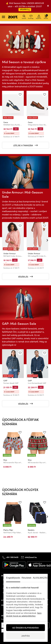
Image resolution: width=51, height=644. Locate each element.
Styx (5, 460)
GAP (5, 381)
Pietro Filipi (8, 530)
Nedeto (31, 530)
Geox (6, 122)
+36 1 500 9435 (12, 557)
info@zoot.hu (31, 557)
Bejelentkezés (39, 17)
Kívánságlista (31, 17)
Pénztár (46, 17)
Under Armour (10, 253)
